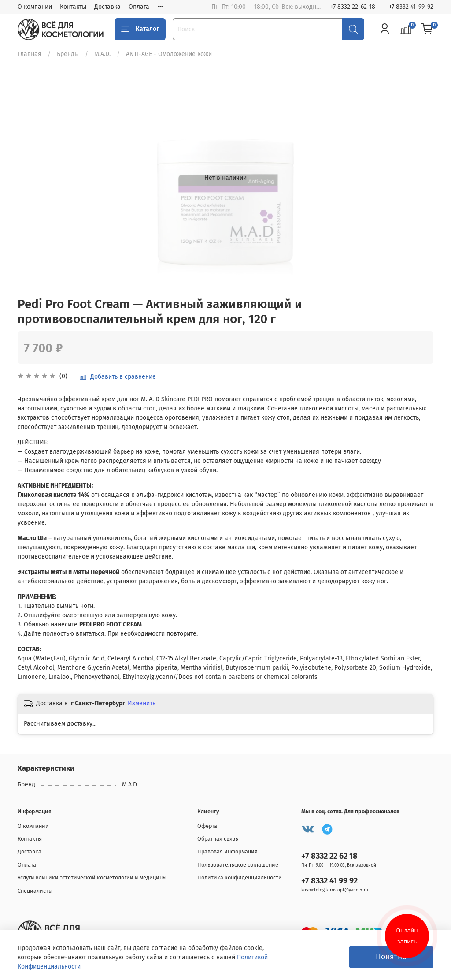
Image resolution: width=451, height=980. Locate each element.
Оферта (207, 826)
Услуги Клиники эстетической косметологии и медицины (92, 878)
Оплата (139, 7)
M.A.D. (102, 54)
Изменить (142, 703)
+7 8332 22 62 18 (329, 856)
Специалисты (35, 891)
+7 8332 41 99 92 (329, 881)
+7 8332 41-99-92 (411, 7)
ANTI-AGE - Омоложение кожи (169, 54)
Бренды (68, 54)
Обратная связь (218, 839)
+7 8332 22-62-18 (353, 7)
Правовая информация (227, 851)
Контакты (73, 7)
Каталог (140, 29)
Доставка (107, 7)
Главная (30, 54)
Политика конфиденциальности (240, 878)
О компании (35, 7)
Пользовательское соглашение (238, 865)
